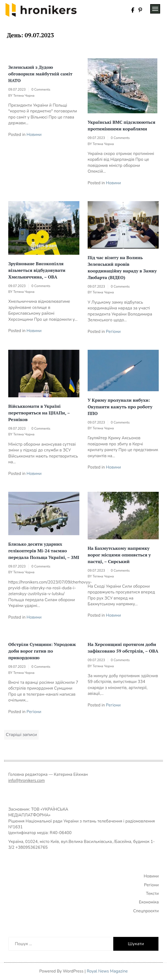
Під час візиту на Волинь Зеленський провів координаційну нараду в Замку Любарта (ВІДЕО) (122, 267)
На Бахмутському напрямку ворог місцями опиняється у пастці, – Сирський (119, 555)
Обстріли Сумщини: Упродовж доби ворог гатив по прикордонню (42, 651)
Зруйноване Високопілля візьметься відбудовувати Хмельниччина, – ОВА (37, 270)
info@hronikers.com (26, 781)
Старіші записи (21, 735)
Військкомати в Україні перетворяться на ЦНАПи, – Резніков (39, 413)
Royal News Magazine (107, 971)
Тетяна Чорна (24, 96)
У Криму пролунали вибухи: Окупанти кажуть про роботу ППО (120, 407)
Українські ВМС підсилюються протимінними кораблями (122, 125)
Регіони (113, 332)
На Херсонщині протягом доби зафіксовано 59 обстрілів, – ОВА (123, 648)
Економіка (149, 902)
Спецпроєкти (146, 911)
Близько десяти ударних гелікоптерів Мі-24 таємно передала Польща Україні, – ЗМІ (44, 551)
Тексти (152, 894)
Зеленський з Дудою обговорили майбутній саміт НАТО (40, 74)
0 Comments (41, 90)
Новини (34, 135)
